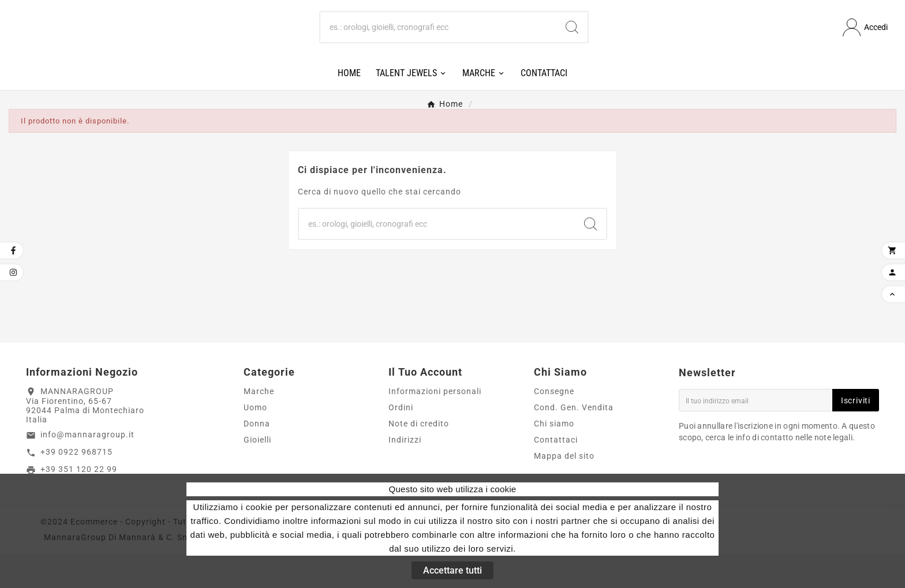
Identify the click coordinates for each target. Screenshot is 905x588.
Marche (259, 425)
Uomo (255, 441)
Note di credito (419, 458)
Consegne (554, 425)
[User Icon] (865, 45)
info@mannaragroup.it (87, 469)
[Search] (572, 44)
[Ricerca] (439, 44)
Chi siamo (554, 458)
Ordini (401, 441)
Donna (257, 458)
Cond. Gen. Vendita (574, 441)
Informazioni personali (435, 425)
